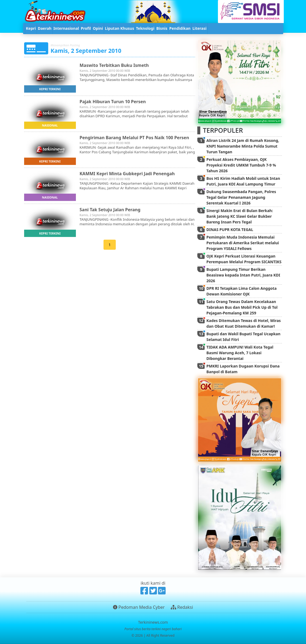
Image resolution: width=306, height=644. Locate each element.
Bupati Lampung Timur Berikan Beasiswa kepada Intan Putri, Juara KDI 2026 (243, 275)
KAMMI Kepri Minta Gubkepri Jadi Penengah (127, 174)
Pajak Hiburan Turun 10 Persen (113, 102)
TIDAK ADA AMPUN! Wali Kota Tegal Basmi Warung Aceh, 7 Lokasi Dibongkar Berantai (240, 353)
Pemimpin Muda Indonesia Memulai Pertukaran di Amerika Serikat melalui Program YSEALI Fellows (243, 243)
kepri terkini (50, 89)
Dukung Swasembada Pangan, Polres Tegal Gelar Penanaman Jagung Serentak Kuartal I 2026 (241, 197)
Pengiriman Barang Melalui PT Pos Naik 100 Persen (134, 138)
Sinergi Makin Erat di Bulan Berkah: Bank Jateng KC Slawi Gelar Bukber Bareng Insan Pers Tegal (240, 216)
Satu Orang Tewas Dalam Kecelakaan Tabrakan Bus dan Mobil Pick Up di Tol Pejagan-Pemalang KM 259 (242, 307)
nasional (50, 125)
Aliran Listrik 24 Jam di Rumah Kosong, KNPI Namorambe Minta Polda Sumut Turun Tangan (243, 146)
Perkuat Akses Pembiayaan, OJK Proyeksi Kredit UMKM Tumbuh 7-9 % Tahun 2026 (241, 165)
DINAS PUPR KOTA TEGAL (230, 230)
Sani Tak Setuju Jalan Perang (110, 210)
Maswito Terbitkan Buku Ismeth (114, 65)
